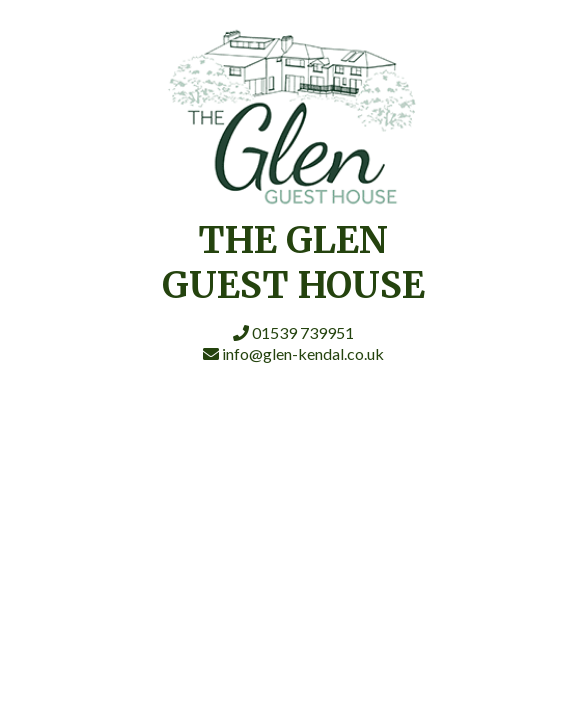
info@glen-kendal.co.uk (293, 353)
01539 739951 (293, 332)
